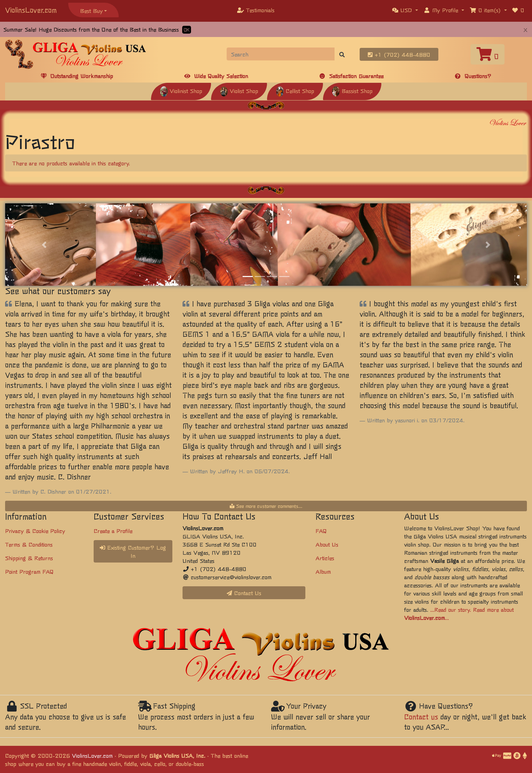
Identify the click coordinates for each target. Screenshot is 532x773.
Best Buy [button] (91, 11)
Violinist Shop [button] (181, 91)
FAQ (321, 531)
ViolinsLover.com (31, 10)
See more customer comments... (266, 506)
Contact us (421, 716)
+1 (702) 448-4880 (399, 54)
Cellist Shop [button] (295, 91)
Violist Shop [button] (239, 91)
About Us (327, 544)
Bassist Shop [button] (352, 91)
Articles (325, 558)
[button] (405, 10)
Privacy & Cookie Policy (35, 531)
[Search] (281, 54)
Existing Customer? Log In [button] (133, 551)
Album (323, 571)
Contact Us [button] (244, 593)
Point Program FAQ (29, 571)
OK (187, 30)
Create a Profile (113, 531)
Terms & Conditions (29, 544)
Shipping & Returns (29, 558)
